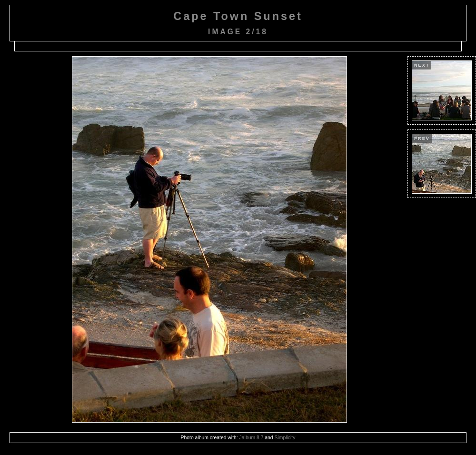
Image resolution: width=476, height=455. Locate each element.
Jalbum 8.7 (252, 438)
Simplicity (285, 438)
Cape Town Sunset (238, 16)
